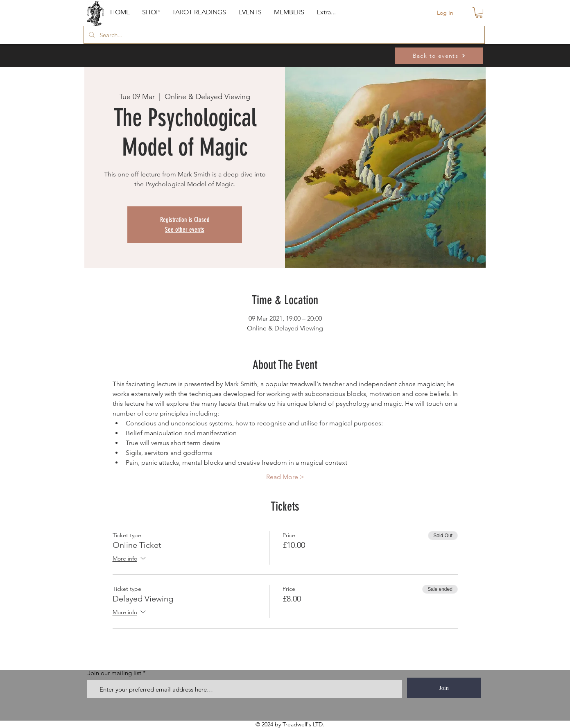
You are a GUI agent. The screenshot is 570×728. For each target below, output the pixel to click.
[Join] (444, 688)
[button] (151, 12)
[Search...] (283, 35)
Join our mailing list (114, 673)
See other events (185, 229)
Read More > (285, 477)
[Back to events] (439, 56)
